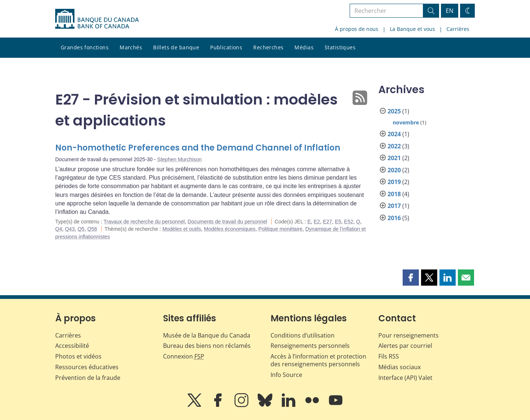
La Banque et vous (412, 29)
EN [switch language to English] (450, 11)
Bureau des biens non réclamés (207, 346)
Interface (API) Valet (405, 378)
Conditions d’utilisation (303, 335)
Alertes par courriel (405, 346)
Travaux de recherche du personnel (144, 222)
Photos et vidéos (78, 356)
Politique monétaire (280, 229)
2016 (394, 218)
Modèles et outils (182, 229)
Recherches (268, 47)
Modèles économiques (230, 229)
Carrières (458, 29)
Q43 (70, 229)
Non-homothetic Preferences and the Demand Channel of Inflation (198, 148)
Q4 (59, 229)
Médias (304, 47)
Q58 (92, 229)
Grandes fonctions (85, 47)
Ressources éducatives (87, 367)
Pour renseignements (409, 335)
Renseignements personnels (310, 346)
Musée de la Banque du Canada (207, 335)
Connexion (184, 356)
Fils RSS (389, 356)
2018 (394, 194)
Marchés (131, 47)
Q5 (81, 229)
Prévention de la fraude (88, 378)
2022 (394, 146)
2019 (394, 182)
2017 (394, 206)
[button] (411, 278)
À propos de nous (357, 29)
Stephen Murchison (179, 159)
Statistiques (340, 47)
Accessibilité (72, 346)
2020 (394, 170)
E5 (338, 222)
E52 (349, 222)
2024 (394, 134)
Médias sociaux (400, 367)
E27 (327, 222)
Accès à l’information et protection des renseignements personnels (318, 360)
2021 (394, 158)
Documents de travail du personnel (227, 222)
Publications (226, 47)
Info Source (286, 375)
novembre (406, 122)
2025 (394, 111)
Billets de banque (176, 47)
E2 (317, 222)
